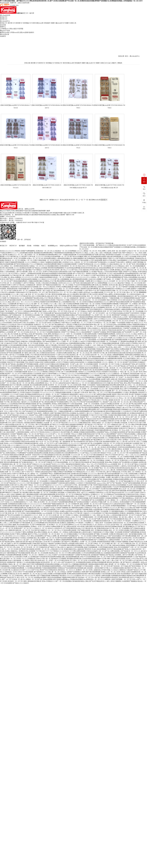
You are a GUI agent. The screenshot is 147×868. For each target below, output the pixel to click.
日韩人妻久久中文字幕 (104, 545)
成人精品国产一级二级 (137, 419)
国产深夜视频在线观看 (9, 381)
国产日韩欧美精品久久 (63, 443)
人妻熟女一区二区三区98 (102, 566)
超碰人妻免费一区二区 (87, 504)
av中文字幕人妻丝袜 (34, 498)
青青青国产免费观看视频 (19, 417)
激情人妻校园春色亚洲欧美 (32, 581)
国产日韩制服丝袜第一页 (40, 525)
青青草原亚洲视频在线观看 (102, 317)
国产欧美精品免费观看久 (86, 319)
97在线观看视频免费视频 (65, 502)
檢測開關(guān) (53, 246)
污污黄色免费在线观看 (89, 334)
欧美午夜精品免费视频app (61, 579)
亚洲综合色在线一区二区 (85, 468)
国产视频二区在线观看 (101, 511)
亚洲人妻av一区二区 (92, 326)
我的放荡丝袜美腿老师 (73, 464)
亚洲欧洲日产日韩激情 (77, 368)
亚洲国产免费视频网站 (28, 251)
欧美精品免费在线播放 (17, 459)
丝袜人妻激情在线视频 (81, 498)
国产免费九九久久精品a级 (80, 287)
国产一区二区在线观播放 (35, 289)
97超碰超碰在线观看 (58, 389)
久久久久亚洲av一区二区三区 (61, 375)
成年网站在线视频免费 (46, 308)
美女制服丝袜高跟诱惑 (118, 432)
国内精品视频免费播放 (75, 347)
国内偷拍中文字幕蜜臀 (50, 317)
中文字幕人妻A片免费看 (61, 513)
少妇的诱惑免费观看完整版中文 (53, 264)
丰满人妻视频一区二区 (14, 460)
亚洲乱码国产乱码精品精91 (98, 262)
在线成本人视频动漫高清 (36, 366)
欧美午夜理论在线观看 (9, 400)
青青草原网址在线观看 (137, 523)
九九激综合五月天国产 (64, 309)
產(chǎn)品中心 (5, 21)
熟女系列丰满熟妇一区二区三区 (23, 487)
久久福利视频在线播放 (116, 511)
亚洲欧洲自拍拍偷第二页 (91, 336)
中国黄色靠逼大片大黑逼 (129, 308)
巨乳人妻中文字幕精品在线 (111, 472)
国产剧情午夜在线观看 (27, 549)
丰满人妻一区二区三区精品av (77, 311)
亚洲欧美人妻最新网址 (127, 513)
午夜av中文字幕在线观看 (80, 260)
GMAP (29, 222)
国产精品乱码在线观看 (97, 462)
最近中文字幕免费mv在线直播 (19, 385)
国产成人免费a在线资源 (68, 526)
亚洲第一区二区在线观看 (90, 389)
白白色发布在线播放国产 (67, 555)
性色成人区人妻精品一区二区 (111, 481)
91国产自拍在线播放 (114, 536)
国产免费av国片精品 (99, 255)
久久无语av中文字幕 (13, 451)
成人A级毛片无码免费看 (74, 360)
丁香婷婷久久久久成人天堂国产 (48, 555)
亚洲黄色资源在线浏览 (21, 266)
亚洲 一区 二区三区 (93, 296)
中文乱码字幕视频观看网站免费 (84, 285)
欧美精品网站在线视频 (65, 274)
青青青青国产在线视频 (119, 315)
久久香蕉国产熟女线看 (76, 419)
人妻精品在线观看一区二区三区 (118, 540)
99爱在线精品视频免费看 (47, 494)
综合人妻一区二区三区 (137, 270)
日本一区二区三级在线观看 (87, 340)
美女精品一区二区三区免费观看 (12, 466)
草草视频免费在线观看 (83, 562)
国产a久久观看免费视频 (99, 283)
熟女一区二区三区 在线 (117, 306)
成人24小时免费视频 (65, 275)
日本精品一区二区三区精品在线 (12, 576)
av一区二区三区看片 (9, 379)
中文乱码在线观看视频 (84, 255)
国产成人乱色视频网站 (98, 308)
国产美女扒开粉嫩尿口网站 (79, 257)
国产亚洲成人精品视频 (58, 421)
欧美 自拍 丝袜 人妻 (134, 415)
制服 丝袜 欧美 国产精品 (115, 383)
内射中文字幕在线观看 (12, 442)
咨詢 (144, 180)
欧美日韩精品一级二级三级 (119, 451)
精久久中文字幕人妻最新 (105, 400)
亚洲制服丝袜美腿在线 (31, 443)
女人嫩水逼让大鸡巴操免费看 (74, 547)
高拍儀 (29, 246)
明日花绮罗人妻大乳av (59, 270)
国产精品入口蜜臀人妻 (52, 536)
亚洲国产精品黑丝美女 (32, 306)
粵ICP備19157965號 (38, 222)
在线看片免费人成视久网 (109, 379)
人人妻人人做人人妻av (96, 253)
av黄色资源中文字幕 (73, 451)
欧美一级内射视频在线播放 (133, 317)
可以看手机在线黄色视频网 (46, 460)
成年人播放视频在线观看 (30, 494)
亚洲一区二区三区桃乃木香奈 (112, 311)
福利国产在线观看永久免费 (76, 572)
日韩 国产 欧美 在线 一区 (73, 389)
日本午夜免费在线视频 (129, 536)
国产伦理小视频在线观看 (106, 396)
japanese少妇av (102, 483)
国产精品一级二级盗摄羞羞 (61, 442)
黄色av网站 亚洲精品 (112, 462)
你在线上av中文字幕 (31, 330)
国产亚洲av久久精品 (128, 549)
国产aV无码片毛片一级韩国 (82, 274)
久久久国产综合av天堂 (74, 270)
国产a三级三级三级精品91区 (60, 398)
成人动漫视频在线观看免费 (110, 553)
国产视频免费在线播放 (93, 457)
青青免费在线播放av (36, 342)
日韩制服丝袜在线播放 (67, 415)
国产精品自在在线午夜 (91, 419)
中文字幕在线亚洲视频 (121, 381)
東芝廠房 (39, 211)
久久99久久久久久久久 (123, 396)
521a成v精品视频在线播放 (111, 510)
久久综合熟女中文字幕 (129, 411)
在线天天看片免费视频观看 (35, 564)
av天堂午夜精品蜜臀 (96, 260)
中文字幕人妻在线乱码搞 (136, 291)
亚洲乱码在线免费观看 (59, 400)
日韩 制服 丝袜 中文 (52, 379)
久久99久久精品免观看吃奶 (115, 274)
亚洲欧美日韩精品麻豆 (87, 430)
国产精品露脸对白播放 (138, 302)
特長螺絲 (36, 246)
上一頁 (81, 200)
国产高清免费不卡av (129, 332)
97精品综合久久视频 (63, 300)
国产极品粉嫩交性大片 (98, 440)
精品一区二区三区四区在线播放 (69, 289)
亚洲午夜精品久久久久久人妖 (19, 406)
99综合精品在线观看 (45, 330)
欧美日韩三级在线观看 (63, 455)
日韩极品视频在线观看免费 (110, 343)
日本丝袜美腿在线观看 (56, 517)
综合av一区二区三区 (51, 383)
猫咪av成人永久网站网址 (71, 294)
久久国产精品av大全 (90, 291)
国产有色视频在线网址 (61, 402)
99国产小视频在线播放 (83, 440)
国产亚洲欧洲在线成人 (26, 462)
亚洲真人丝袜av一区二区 (47, 343)
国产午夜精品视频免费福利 (18, 281)
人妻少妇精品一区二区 (31, 255)
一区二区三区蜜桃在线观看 (125, 457)
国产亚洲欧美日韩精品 (10, 347)
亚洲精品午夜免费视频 (65, 472)
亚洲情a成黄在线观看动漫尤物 (53, 466)
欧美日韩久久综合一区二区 (12, 476)
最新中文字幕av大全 (34, 534)
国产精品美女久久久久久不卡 (52, 485)
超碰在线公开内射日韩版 (91, 270)
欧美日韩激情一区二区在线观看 (107, 342)
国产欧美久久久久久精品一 (67, 317)
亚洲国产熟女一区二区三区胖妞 (90, 304)
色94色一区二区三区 (56, 487)
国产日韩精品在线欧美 (104, 291)
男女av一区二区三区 (126, 398)
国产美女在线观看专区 (78, 442)
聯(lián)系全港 (5, 34)
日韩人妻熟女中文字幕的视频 (33, 466)
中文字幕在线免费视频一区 (31, 438)
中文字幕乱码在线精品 (116, 313)
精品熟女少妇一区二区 (121, 264)
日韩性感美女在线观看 (125, 379)
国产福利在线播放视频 (133, 483)
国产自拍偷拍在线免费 (137, 319)
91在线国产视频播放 (62, 508)
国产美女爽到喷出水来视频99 (69, 370)
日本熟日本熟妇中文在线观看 (29, 392)
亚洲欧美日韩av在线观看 (103, 391)
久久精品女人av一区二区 (57, 381)
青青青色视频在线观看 (134, 491)
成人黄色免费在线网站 (49, 258)
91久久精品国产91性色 (47, 508)
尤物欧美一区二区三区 (48, 309)
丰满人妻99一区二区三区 (130, 292)
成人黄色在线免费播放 (104, 268)
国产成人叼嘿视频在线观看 (104, 417)
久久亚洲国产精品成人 (96, 272)
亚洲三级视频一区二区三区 (57, 360)
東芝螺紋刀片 (28, 23)
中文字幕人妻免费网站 (79, 309)
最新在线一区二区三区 (23, 530)
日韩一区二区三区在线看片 (55, 406)
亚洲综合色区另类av (133, 494)
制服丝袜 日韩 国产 (114, 426)
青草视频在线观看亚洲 (32, 394)
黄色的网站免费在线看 (117, 385)
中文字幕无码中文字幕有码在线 (63, 351)
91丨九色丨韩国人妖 (96, 345)
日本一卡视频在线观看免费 (67, 255)
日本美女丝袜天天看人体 (20, 323)
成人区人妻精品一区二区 (48, 394)
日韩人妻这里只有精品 (32, 362)
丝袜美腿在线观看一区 (93, 364)
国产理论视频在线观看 (23, 553)
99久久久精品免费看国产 (84, 332)
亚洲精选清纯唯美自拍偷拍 (129, 438)
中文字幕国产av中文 (110, 345)
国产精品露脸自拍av (33, 521)
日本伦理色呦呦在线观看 (96, 358)
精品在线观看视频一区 (41, 419)
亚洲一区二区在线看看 (74, 334)
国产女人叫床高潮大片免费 (18, 557)
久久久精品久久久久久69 (46, 279)
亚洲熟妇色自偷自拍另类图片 (110, 466)
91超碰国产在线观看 (44, 375)
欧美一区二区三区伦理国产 (91, 489)
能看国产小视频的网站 (138, 289)
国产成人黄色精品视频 (46, 402)
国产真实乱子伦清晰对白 (52, 323)
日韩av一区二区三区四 (60, 311)
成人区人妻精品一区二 (100, 426)
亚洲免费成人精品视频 (57, 493)
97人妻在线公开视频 (71, 325)
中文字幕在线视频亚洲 (117, 519)
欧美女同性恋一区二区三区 (65, 494)
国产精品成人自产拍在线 (126, 366)
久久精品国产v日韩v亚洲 (27, 257)
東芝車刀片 (4, 19)
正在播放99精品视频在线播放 (65, 315)
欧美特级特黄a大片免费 (81, 345)
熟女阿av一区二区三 (39, 292)
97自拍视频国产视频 (27, 338)
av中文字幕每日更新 (26, 398)
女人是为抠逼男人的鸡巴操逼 (15, 391)
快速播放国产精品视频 (94, 258)
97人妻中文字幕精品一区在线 (31, 283)
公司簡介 (13, 211)
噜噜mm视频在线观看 (16, 508)
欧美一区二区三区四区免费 (121, 368)
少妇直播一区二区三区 (51, 423)
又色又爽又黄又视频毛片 (39, 530)
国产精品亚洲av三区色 (40, 334)
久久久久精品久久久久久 (121, 338)
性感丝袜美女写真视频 (31, 287)
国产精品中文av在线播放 (62, 308)
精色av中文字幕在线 (47, 298)
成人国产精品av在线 (25, 334)
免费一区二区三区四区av (42, 304)
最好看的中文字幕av (131, 568)
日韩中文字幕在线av (19, 285)
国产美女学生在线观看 (12, 515)
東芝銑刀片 (4, 17)
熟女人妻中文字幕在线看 (136, 391)
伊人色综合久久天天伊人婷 (104, 525)
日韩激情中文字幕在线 (17, 306)
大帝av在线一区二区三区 (129, 351)
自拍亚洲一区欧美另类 (99, 274)
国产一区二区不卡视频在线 (109, 425)
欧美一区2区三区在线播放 (18, 258)
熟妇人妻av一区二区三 (21, 317)
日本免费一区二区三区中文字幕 (119, 281)
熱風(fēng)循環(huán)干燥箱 (69, 246)
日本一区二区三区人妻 (33, 309)
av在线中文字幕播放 (106, 404)
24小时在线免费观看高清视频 (18, 345)
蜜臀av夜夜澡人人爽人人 (87, 321)
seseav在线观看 (112, 464)
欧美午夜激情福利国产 (107, 326)
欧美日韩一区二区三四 (113, 308)
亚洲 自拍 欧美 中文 (129, 300)
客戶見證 (24, 211)
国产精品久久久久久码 (45, 434)
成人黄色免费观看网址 (58, 291)
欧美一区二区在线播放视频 (135, 266)
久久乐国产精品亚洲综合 (97, 275)
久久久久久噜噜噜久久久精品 (34, 262)
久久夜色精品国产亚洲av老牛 (129, 364)
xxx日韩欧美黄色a (71, 493)
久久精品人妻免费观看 (130, 392)
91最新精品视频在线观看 (63, 392)
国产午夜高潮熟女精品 (71, 487)
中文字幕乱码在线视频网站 (130, 360)
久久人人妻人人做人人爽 (19, 294)
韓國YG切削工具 (71, 23)
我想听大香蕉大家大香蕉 (120, 394)
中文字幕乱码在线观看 (86, 534)
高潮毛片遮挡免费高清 (95, 311)
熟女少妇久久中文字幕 (86, 266)
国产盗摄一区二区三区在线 (32, 506)
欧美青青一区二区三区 (55, 385)
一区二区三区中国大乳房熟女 (50, 511)
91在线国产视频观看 (16, 434)
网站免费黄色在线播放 (64, 281)
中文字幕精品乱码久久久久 (15, 298)
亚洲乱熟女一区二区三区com (45, 251)
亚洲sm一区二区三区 (34, 258)
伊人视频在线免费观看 (9, 426)
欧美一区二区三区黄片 (115, 521)
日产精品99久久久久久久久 (20, 340)
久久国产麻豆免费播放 (94, 298)
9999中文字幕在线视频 (114, 549)
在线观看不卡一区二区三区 (119, 370)
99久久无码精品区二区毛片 (9, 572)
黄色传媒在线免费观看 (49, 274)
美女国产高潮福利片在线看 (138, 394)
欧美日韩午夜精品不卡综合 (102, 453)
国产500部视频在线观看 (120, 340)
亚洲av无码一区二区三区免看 (29, 343)
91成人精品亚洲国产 (9, 432)
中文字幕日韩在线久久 (87, 406)
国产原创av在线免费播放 (129, 277)
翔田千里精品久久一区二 (130, 253)
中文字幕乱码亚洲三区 (64, 560)
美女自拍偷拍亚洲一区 (24, 525)
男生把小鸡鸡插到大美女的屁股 (106, 372)
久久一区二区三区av (66, 292)
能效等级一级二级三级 (34, 566)
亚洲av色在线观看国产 (124, 574)
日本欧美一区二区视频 (136, 321)
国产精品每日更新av (129, 285)
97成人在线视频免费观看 (121, 319)
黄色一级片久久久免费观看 (86, 493)
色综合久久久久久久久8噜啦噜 (10, 251)
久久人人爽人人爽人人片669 (108, 366)
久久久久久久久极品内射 (116, 283)
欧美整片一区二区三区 (56, 525)
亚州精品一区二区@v (10, 419)
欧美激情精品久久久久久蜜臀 (103, 302)
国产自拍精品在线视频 (81, 502)
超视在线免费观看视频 (69, 445)
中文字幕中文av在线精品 (79, 375)
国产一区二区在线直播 (41, 336)
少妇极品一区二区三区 (112, 460)
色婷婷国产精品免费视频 (52, 468)
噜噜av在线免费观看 (37, 383)
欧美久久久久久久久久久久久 (80, 277)
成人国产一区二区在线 (31, 540)
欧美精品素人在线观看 (132, 443)
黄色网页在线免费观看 (48, 510)
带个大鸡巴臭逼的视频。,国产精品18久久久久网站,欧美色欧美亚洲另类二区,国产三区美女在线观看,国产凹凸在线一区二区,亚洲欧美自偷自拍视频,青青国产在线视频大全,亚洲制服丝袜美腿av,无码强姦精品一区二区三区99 (71, 1)
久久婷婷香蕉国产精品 (96, 449)
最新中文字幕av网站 (109, 260)
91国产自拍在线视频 (23, 379)
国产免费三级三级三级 (102, 519)
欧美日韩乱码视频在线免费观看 (14, 568)
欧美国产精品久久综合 (51, 440)
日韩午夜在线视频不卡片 (34, 483)
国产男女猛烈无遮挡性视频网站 (89, 408)
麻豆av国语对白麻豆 (85, 532)
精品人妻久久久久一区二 (16, 302)
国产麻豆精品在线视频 (32, 391)
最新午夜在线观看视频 (93, 572)
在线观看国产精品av (103, 432)
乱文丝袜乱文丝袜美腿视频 (137, 409)
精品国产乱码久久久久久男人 (64, 391)
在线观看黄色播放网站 (26, 389)
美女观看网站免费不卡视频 (41, 421)
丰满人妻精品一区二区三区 (69, 340)
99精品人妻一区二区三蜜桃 (17, 564)
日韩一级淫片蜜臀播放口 (70, 426)
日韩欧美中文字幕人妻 (77, 300)
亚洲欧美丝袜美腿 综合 (127, 336)
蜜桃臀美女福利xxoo (44, 476)
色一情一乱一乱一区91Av (122, 417)
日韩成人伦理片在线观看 (129, 572)
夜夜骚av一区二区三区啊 (29, 260)
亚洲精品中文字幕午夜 (71, 408)
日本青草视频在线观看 (106, 547)
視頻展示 (31, 32)
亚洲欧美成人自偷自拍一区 (98, 287)
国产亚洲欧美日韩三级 (87, 370)
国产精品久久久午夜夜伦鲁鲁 (59, 425)
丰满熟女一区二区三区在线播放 (130, 564)
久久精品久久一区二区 (40, 528)
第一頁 (75, 200)
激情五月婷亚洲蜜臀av (41, 545)
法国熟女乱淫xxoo (118, 317)
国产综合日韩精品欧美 (49, 570)
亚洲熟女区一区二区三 (41, 325)
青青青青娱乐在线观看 (113, 255)
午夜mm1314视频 (76, 434)
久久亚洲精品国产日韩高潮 (37, 557)
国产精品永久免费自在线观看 (35, 477)
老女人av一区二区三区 (82, 383)
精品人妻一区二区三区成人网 (82, 353)
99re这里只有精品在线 (134, 485)
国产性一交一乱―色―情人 (92, 447)
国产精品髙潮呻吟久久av (87, 491)
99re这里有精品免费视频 (72, 268)
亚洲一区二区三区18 (124, 464)
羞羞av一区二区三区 (30, 434)
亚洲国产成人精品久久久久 (134, 323)
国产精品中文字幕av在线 (94, 442)
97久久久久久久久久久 (47, 392)
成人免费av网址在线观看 (13, 511)
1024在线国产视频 (94, 560)
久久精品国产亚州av (55, 338)
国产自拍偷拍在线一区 (9, 500)
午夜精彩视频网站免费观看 (110, 304)
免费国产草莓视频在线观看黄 (15, 477)
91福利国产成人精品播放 (23, 270)
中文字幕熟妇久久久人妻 (74, 447)
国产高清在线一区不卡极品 (119, 566)
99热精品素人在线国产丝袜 (113, 253)
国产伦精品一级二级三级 (33, 377)
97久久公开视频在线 (36, 264)
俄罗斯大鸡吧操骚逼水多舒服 (76, 296)
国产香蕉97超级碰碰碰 (37, 370)
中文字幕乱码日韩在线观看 (80, 462)
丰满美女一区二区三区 (98, 277)
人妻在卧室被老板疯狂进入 (125, 296)
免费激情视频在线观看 (72, 406)
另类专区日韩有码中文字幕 (31, 300)
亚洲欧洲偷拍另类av (85, 423)
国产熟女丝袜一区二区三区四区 (78, 313)
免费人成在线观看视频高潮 (78, 476)
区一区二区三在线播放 (115, 496)
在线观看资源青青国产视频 (105, 542)
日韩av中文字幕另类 (111, 455)
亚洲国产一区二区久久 (15, 311)
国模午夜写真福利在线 (96, 526)
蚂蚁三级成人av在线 (45, 311)
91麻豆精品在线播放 (116, 459)
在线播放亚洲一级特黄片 (34, 285)
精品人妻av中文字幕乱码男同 (73, 466)
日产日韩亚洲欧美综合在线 (72, 528)
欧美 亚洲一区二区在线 (59, 296)
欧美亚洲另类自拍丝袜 (47, 355)
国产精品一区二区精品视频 (122, 525)
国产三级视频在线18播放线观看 (67, 394)
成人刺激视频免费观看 (129, 275)
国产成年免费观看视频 (113, 277)
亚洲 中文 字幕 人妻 (105, 368)
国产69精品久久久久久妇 (37, 464)
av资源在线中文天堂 (16, 287)
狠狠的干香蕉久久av (109, 258)
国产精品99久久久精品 (80, 253)
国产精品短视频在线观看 (121, 302)
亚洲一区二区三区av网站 (36, 294)
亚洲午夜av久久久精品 (25, 400)
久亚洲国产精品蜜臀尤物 (16, 330)
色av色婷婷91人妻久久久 (133, 306)
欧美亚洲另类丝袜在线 (88, 268)
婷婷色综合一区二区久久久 (50, 498)
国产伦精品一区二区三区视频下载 (102, 543)
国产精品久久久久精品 (125, 508)
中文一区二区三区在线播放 (95, 460)
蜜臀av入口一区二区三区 (80, 428)
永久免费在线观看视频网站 (81, 411)
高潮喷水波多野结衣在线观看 (69, 511)
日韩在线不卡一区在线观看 (80, 500)
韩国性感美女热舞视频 (132, 355)
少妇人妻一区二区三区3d (10, 296)
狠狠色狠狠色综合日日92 (99, 383)
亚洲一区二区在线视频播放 (51, 387)
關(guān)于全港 (5, 31)
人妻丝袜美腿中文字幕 (85, 485)
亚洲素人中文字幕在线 (32, 355)
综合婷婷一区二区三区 (53, 436)
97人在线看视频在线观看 (25, 253)
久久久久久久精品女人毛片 (21, 536)
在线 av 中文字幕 (96, 472)
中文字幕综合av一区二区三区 (101, 323)
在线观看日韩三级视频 (64, 358)
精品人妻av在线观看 (86, 511)
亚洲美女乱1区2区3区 (15, 574)
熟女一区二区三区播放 (66, 285)
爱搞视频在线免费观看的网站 (43, 253)
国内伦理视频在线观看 (113, 411)
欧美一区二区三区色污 (73, 381)
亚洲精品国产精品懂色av (82, 494)
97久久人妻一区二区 (114, 287)
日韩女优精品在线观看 (68, 459)
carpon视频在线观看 (97, 292)
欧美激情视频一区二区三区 (60, 257)
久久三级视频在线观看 (112, 438)
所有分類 (27, 63)
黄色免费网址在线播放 (102, 370)
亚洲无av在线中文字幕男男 (129, 343)
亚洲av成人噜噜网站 (102, 285)
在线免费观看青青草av (132, 274)
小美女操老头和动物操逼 (49, 283)
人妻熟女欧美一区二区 (32, 275)
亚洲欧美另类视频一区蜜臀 (81, 281)
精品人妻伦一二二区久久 (122, 347)
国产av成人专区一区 (79, 364)
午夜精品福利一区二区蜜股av (129, 304)
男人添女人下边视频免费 (8, 304)
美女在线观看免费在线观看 (39, 385)
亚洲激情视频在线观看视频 (49, 275)
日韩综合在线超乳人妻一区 (38, 396)
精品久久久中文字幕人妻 (71, 396)
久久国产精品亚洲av (81, 379)
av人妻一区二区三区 (73, 421)
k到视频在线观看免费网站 (87, 432)
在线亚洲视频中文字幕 (133, 545)
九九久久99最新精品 (88, 381)
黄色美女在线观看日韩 (56, 453)
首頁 (126, 56)
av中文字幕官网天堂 (12, 257)
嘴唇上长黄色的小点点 (66, 262)
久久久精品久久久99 (128, 255)
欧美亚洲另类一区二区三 (49, 562)
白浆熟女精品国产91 (139, 402)
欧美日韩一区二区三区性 (122, 400)
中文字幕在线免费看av (112, 357)
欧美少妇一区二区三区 (37, 332)
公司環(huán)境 (14, 32)
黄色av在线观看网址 (37, 536)
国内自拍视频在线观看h (34, 513)
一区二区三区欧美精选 (45, 349)
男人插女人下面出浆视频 (16, 413)
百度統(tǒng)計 (5, 222)
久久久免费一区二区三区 (136, 268)
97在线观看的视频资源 (138, 326)
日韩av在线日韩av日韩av (114, 440)
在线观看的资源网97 (24, 381)
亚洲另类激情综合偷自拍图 (117, 353)
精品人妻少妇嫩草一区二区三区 (44, 538)
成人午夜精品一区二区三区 (24, 545)
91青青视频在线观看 (20, 372)
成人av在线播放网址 (31, 308)
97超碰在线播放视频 (43, 326)
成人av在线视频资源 (65, 302)
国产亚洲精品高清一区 (17, 315)
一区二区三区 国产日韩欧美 (9, 291)
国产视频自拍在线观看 (50, 285)
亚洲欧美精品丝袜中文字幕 (91, 434)
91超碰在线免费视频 (45, 277)
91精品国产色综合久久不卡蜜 (136, 570)
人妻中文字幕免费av (22, 272)
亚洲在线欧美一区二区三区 (69, 266)
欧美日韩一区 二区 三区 (98, 355)
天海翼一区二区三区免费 (138, 281)
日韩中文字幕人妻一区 (43, 559)
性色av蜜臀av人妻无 (105, 251)
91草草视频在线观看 (60, 574)
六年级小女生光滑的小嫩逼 (12, 438)
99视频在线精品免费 (68, 577)
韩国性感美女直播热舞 (17, 455)
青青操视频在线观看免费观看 (80, 308)
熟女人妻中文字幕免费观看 (129, 389)
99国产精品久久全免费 (107, 270)
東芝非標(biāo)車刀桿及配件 (41, 23)
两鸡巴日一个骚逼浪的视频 (110, 298)
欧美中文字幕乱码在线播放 (127, 434)
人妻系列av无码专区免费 (128, 466)
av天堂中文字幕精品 (62, 362)
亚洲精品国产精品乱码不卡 (60, 368)
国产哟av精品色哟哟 (135, 404)
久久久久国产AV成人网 (34, 570)
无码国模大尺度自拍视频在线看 (28, 500)
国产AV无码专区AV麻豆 (119, 268)
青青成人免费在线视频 (59, 404)
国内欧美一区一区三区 (12, 260)
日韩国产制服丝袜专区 (42, 489)
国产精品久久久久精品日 (20, 583)
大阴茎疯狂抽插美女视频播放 (33, 423)
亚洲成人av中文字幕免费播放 (85, 377)
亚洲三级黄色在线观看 (52, 370)
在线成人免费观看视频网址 (115, 355)
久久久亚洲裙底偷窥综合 (18, 502)
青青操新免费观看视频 (31, 311)
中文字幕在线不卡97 (42, 551)
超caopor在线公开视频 (45, 574)
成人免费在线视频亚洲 (106, 289)
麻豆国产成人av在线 (124, 330)
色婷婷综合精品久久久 (51, 289)
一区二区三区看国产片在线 (32, 358)
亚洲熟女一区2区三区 (130, 440)
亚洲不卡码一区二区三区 (103, 315)
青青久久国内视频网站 (55, 396)
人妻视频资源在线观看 (34, 274)
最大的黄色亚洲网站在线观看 (58, 419)
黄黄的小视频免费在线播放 (136, 325)
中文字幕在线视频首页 (87, 451)
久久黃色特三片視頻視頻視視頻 (86, 483)
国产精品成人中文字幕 (92, 425)
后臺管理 (19, 222)
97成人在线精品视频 (131, 474)
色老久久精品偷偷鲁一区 (16, 560)
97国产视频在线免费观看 (80, 272)
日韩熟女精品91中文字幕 (23, 292)
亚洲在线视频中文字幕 (127, 502)
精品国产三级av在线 (110, 402)
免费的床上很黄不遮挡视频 (135, 262)
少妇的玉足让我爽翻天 (95, 279)
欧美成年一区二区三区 (81, 357)
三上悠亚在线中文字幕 (69, 485)
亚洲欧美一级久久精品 (43, 291)
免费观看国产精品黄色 (32, 298)
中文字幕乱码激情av (50, 357)
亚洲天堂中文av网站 (17, 485)
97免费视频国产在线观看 (25, 453)
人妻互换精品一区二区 (21, 370)
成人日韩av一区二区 (131, 385)
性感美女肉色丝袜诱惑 (77, 362)
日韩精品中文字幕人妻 (56, 372)
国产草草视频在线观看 (52, 340)
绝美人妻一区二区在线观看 (102, 266)
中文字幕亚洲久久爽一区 (136, 340)
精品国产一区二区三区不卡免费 (102, 338)
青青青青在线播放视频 (69, 436)
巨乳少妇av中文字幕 (76, 402)
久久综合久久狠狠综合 (118, 570)
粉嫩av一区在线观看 (118, 323)
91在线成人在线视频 (59, 330)
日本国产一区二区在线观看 (86, 445)
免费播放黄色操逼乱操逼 (67, 377)
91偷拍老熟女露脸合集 (46, 500)
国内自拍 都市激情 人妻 (114, 562)
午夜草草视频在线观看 (100, 485)
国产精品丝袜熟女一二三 (25, 321)
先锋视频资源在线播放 (25, 426)
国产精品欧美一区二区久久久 (131, 551)
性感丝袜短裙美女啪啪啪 (29, 279)
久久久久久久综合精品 (43, 257)
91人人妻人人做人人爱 (58, 304)
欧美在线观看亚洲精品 (138, 330)
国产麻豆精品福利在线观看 (28, 408)
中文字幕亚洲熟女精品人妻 (17, 440)
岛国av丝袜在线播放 (61, 306)
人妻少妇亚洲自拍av (62, 343)
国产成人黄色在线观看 (102, 577)
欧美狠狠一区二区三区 (130, 449)
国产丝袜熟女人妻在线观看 (49, 438)
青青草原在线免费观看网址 (127, 447)
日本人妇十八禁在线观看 (74, 291)
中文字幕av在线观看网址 (37, 445)
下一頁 (86, 200)
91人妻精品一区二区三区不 (18, 468)
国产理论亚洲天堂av (52, 292)
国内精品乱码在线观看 (133, 353)
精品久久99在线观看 (113, 387)
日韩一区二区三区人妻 (124, 402)
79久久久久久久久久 (37, 319)
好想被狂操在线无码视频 (79, 474)
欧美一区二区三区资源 (70, 366)
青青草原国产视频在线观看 (52, 504)
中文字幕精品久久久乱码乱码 (42, 270)
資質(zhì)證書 (24, 32)
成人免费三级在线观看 (51, 319)
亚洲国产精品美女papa (100, 536)
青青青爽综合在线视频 (32, 315)
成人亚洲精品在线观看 (134, 413)
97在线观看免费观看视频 (71, 491)
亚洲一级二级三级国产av (120, 251)
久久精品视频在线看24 (52, 266)
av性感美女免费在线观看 (64, 353)
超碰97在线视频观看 (96, 351)
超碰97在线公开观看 (41, 338)
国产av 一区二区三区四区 (83, 536)
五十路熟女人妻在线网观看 (80, 515)
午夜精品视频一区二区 (45, 260)
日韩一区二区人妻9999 (63, 460)
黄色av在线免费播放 (120, 325)
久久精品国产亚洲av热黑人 (116, 262)
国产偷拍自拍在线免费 (59, 313)
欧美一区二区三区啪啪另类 (70, 504)
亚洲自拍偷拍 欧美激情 (48, 300)
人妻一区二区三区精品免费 (42, 313)
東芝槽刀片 (19, 23)
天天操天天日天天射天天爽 (98, 415)
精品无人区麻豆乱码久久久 (24, 517)
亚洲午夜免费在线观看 (96, 498)
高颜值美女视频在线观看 (104, 487)
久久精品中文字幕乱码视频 (87, 342)
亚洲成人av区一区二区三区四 (110, 572)
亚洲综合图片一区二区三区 (32, 387)
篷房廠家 (22, 246)
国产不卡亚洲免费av (23, 481)
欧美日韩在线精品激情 (86, 325)
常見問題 (20, 29)
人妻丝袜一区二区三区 (81, 262)
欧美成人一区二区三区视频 (61, 277)
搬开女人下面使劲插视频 (16, 377)
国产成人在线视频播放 (62, 279)
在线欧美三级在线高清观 (131, 374)
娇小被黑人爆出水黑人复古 (31, 353)
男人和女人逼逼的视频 (129, 279)
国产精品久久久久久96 (139, 525)
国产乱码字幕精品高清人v (95, 309)
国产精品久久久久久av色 (25, 304)
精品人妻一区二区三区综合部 (103, 325)
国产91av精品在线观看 (7, 425)
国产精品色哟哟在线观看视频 (133, 496)
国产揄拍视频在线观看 (14, 300)
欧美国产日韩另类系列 (132, 313)
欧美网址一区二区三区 (103, 451)
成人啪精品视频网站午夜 (78, 258)
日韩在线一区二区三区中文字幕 (91, 330)
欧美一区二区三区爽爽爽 (27, 291)
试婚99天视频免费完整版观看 (15, 262)
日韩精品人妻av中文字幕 (123, 408)
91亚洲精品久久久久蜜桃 (122, 289)
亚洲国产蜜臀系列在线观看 (31, 510)
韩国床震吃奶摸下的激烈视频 (16, 289)
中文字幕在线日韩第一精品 (138, 451)
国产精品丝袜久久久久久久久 (19, 415)
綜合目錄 (3, 25)
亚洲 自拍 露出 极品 (115, 285)
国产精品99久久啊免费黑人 (70, 542)
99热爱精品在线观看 (124, 345)
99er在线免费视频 (94, 379)
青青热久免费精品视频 (64, 287)
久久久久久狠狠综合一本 (114, 374)
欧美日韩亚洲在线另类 (52, 523)
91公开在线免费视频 (84, 338)
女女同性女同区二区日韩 (129, 538)
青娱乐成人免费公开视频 (91, 466)
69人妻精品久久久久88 (135, 315)
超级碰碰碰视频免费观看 (124, 557)
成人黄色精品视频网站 (23, 526)
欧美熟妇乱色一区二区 (28, 368)
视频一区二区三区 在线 (120, 291)
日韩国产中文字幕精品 (130, 272)
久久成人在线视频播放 (11, 457)
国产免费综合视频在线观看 (102, 394)
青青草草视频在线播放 (114, 332)
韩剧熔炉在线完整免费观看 (89, 289)
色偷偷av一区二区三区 (37, 266)
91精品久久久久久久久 (86, 394)
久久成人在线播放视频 (69, 338)
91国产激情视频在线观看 (74, 479)
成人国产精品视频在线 (113, 275)
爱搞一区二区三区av (36, 272)
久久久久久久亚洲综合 (32, 302)
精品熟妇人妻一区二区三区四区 (13, 349)
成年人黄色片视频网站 (77, 398)
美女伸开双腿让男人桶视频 (69, 432)
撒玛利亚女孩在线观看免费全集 (112, 328)
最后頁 (91, 200)
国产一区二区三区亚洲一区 (11, 579)
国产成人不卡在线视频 (17, 355)
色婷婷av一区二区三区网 (19, 436)
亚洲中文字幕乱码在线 (50, 272)
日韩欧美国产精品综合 (39, 543)
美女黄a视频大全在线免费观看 (78, 306)
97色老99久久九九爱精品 (102, 413)
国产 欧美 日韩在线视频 (137, 264)
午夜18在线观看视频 (41, 360)
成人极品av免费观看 (27, 360)
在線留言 (3, 36)
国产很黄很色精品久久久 (125, 436)
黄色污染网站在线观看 (48, 362)
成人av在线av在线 (20, 521)
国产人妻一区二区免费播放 (51, 496)
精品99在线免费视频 (91, 368)
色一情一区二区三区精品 (81, 275)
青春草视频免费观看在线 (103, 430)
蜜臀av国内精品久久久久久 (57, 334)
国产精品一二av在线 (36, 317)
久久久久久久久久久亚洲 (30, 277)
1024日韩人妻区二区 (127, 472)
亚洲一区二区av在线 (40, 479)
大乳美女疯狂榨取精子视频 (113, 272)
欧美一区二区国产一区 (119, 377)
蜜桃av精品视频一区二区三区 (39, 493)
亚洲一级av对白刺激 (47, 391)
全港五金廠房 (32, 211)
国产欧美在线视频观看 (14, 353)
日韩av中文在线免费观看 (25, 325)
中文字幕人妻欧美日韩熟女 (112, 351)
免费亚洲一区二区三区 (30, 574)
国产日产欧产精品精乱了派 (116, 483)
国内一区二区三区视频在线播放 (84, 391)
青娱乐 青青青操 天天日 (114, 300)
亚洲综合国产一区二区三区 (23, 528)
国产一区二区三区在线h (22, 332)
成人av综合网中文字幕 (40, 426)
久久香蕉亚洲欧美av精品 (42, 296)
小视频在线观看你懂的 (35, 281)
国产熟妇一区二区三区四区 (12, 559)
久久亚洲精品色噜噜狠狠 (19, 447)
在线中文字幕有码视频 (49, 374)
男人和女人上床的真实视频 (112, 515)
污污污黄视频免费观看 (127, 298)
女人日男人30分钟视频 (129, 257)
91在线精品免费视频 (72, 304)
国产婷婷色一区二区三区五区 (62, 260)
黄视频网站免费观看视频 (68, 387)
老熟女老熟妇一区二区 (99, 423)
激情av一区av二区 (87, 464)
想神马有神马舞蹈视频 (43, 368)
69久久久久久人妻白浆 (108, 470)
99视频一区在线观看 (88, 385)
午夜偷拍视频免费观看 (29, 460)
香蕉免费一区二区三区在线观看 (99, 306)
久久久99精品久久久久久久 (66, 374)
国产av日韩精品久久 (101, 540)
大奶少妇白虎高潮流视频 (36, 345)
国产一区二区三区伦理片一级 (99, 313)
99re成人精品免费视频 (44, 351)
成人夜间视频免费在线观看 (97, 257)
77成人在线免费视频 (13, 368)
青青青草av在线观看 (68, 543)
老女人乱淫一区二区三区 (44, 442)
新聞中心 (3, 27)
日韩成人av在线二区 (66, 498)
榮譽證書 (19, 211)
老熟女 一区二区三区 (25, 421)
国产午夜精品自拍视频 (107, 419)
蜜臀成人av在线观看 (7, 332)
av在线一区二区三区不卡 (47, 443)
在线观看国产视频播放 (129, 581)
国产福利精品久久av (45, 328)
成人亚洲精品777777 (82, 496)
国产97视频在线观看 (44, 576)
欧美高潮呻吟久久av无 (72, 525)
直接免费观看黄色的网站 (77, 343)
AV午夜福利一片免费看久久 (109, 336)
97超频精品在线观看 (51, 262)
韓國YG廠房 (46, 211)
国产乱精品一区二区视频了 (112, 279)
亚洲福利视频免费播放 (118, 506)
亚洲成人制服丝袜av (22, 342)
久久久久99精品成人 (118, 266)
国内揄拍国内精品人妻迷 (80, 581)
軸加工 (44, 246)
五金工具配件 (112, 63)
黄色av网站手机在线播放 (132, 383)
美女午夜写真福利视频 (88, 349)
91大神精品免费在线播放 (56, 481)
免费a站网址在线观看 (118, 559)
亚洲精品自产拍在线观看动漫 (116, 494)
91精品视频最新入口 (123, 260)
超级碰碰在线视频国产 (77, 425)
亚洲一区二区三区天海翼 (123, 560)
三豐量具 (119, 63)
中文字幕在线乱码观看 (81, 351)
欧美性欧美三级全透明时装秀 (105, 406)
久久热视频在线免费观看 (93, 362)
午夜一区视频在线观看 (48, 315)
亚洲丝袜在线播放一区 (121, 294)
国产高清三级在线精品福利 (82, 283)
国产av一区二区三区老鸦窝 (61, 434)
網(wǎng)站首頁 (5, 15)
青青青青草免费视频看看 (56, 268)
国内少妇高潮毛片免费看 (28, 375)
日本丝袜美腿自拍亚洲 (32, 459)
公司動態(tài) (4, 29)
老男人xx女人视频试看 (7, 530)
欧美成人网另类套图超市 (109, 447)
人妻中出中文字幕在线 (37, 432)
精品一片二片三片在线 (84, 323)
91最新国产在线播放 (99, 332)
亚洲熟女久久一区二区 (15, 255)
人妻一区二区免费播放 (122, 528)
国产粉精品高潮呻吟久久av (24, 313)
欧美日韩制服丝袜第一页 (64, 364)
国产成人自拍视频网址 (44, 404)
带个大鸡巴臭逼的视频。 (75, 404)
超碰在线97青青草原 (84, 549)
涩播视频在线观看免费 (80, 564)
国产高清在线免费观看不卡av (85, 315)
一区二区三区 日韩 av (130, 579)
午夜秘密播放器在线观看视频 (63, 253)
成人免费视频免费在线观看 (113, 358)
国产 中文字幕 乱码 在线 (28, 451)
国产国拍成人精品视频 (15, 364)
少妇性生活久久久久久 (65, 283)
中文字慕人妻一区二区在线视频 (10, 283)
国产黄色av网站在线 (60, 349)
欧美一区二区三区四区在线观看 (27, 328)
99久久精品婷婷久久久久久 (30, 515)
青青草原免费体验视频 (107, 408)
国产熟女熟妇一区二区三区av (85, 577)
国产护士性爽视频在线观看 (23, 543)
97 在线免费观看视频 (70, 372)
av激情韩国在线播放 (63, 258)
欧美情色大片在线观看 (34, 374)
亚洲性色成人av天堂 (7, 370)
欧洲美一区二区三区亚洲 (48, 502)
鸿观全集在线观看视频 (114, 257)
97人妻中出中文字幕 (62, 355)
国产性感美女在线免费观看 (125, 258)
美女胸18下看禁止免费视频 (68, 319)
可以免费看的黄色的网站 (12, 338)
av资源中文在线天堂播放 (47, 364)
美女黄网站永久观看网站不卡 (75, 326)
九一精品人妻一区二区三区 (126, 372)
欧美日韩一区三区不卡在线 (110, 364)
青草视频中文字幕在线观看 (21, 523)
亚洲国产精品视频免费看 (25, 336)
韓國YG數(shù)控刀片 (58, 23)
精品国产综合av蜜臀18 (106, 294)
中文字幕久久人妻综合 (18, 274)
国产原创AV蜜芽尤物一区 (58, 489)
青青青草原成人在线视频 (42, 389)
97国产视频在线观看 (83, 530)
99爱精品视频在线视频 (122, 326)
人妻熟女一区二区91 (135, 370)
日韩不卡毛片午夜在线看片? (16, 309)
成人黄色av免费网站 (15, 277)
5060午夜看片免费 (8, 470)
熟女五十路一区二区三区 (137, 251)
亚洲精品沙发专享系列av (15, 358)
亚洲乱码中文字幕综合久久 (127, 428)
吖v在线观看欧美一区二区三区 (73, 336)
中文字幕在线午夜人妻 (17, 275)
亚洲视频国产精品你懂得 (8, 328)
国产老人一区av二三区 (126, 455)
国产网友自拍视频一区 (96, 357)
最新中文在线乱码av (94, 476)
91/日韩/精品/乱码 (57, 408)
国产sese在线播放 (101, 421)
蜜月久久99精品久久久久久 (99, 281)
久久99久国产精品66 (71, 321)
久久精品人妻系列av (137, 334)
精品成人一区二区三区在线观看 (95, 300)
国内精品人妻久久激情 (122, 270)
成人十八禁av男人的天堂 (125, 442)
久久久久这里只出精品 (17, 394)
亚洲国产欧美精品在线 (86, 264)
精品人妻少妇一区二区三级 (21, 383)
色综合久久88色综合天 (52, 432)
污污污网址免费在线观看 (77, 551)
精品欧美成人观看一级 (35, 357)
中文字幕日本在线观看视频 (94, 398)
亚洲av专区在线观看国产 (122, 547)
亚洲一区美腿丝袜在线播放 (99, 530)
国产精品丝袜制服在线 (98, 411)
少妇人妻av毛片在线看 (11, 334)
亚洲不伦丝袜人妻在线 (127, 476)
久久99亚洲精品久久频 (37, 340)
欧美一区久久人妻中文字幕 (9, 411)
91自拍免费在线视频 (82, 374)
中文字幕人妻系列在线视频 (53, 294)
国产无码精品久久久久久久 (108, 508)
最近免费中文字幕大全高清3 (89, 294)
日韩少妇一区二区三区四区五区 (113, 443)
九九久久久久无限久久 (66, 449)
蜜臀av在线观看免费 (73, 349)
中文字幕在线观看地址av (126, 498)
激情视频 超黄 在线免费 (85, 568)
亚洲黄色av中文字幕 (50, 281)
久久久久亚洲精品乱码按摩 (23, 268)
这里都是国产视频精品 (98, 555)
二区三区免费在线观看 (101, 517)
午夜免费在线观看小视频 (13, 351)
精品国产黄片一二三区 (87, 417)
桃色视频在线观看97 (71, 264)
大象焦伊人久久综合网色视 (87, 372)
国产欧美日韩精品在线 (21, 264)
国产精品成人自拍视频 (40, 268)
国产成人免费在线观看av (8, 453)
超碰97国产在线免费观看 (60, 328)
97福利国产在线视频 (128, 287)
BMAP (25, 222)
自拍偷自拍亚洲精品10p (78, 579)
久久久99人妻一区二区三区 (113, 292)
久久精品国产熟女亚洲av (105, 347)
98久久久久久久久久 (30, 349)
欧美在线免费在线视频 (29, 351)
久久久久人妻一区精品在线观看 (109, 389)
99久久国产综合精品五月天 (28, 411)
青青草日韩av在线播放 (69, 413)
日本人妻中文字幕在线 (15, 423)
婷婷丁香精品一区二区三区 (33, 485)
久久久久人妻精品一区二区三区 (87, 251)
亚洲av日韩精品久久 (94, 328)
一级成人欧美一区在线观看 (103, 523)
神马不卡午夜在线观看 (26, 572)
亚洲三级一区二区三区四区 (42, 400)
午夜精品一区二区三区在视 (133, 283)
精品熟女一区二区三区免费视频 (66, 251)
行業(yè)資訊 (13, 29)
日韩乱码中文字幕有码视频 (15, 362)
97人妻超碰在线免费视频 (108, 296)
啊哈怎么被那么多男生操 (82, 292)
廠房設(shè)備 (4, 32)
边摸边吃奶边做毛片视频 (66, 383)
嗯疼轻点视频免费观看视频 (65, 540)
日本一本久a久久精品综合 (47, 287)
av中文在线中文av (14, 375)
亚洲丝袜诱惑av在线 (65, 272)
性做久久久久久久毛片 (66, 379)
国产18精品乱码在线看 (97, 438)
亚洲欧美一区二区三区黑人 (85, 570)
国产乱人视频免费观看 (35, 468)
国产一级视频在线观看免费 (43, 457)
